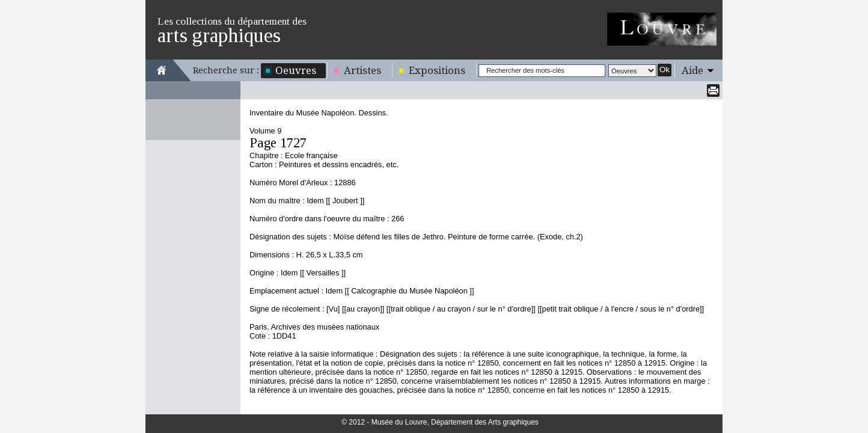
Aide (692, 70)
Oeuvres (296, 70)
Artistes (362, 70)
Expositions (437, 70)
